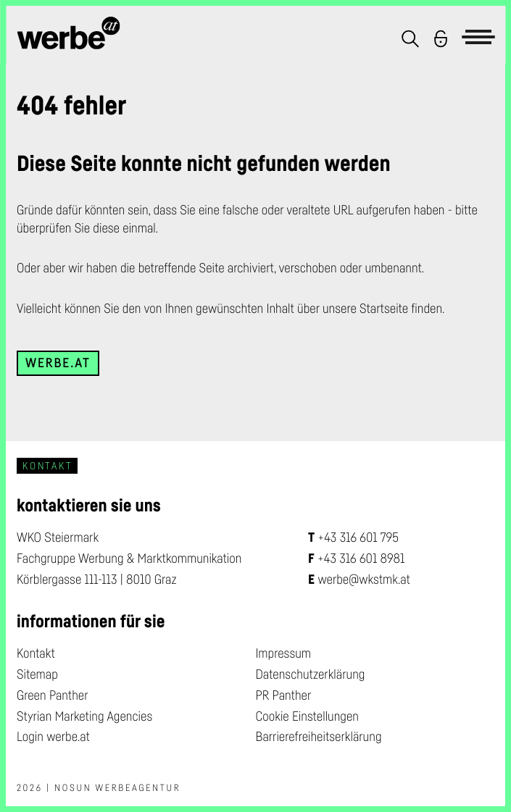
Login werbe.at (53, 737)
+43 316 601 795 (358, 537)
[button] (410, 39)
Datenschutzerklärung (311, 674)
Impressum (284, 653)
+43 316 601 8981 (361, 558)
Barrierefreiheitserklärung (319, 737)
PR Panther (284, 695)
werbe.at (58, 363)
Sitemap (37, 674)
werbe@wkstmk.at (364, 579)
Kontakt (36, 653)
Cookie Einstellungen (307, 716)
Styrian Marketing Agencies (84, 716)
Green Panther (53, 695)
